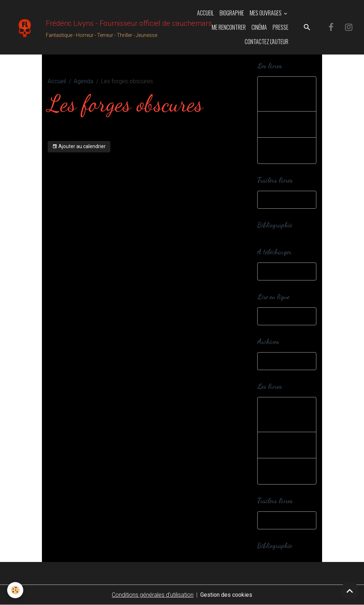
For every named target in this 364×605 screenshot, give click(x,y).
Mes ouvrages (266, 13)
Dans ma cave (283, 361)
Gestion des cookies (226, 595)
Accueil (205, 13)
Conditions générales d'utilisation (153, 595)
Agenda (83, 81)
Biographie (232, 13)
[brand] (90, 27)
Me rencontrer (229, 27)
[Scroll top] (350, 591)
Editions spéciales (277, 124)
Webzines (277, 316)
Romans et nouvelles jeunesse (279, 94)
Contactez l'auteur (267, 42)
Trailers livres (281, 200)
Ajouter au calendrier (79, 147)
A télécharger (282, 271)
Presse (281, 27)
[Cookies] (15, 590)
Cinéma (259, 27)
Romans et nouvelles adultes (286, 150)
